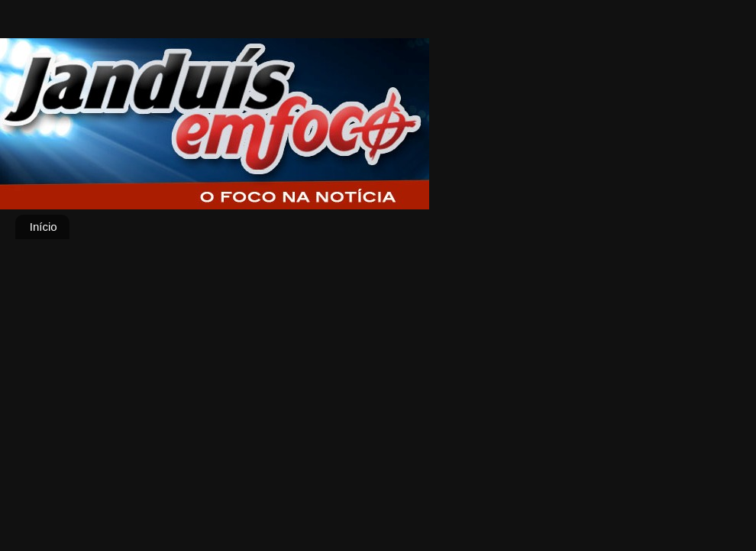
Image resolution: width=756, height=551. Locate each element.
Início (44, 227)
